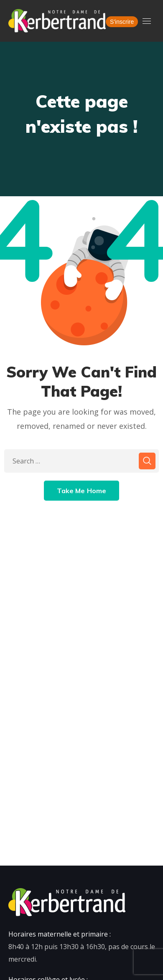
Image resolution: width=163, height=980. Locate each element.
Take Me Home (82, 491)
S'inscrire (122, 22)
